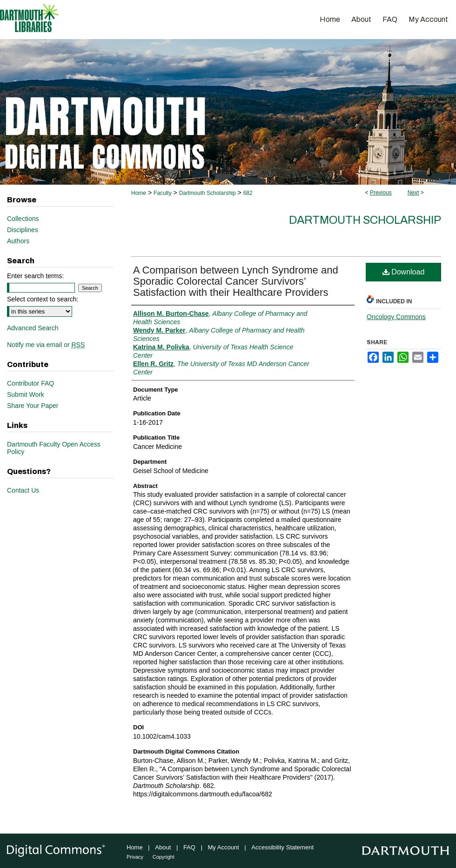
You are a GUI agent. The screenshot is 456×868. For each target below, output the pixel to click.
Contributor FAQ (30, 383)
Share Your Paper (33, 406)
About (163, 847)
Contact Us (23, 490)
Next (413, 193)
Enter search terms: (35, 276)
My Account (224, 847)
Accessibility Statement (282, 847)
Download (404, 272)
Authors (18, 241)
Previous (381, 193)
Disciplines (23, 230)
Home (139, 193)
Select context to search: (43, 299)
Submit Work (26, 394)
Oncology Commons (396, 317)
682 (248, 193)
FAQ (189, 847)
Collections (23, 219)
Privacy (135, 857)
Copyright (164, 857)
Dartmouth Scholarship (208, 193)
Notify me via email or (46, 345)
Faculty (163, 193)
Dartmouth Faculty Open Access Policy (54, 448)
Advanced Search (33, 328)
